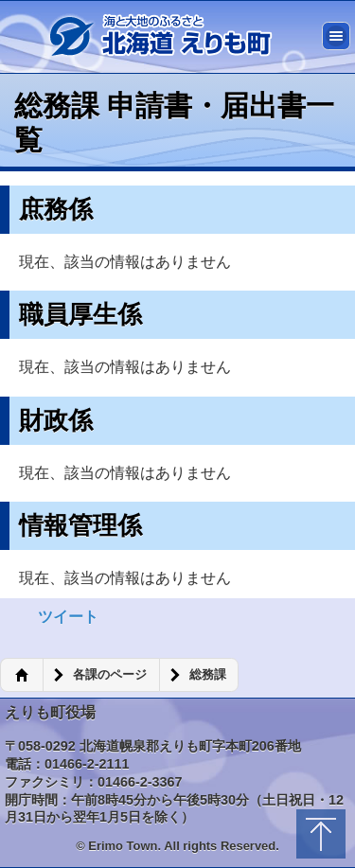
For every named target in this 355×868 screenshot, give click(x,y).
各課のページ (110, 675)
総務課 (208, 675)
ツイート (68, 617)
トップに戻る (321, 834)
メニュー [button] (336, 36)
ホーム (21, 675)
